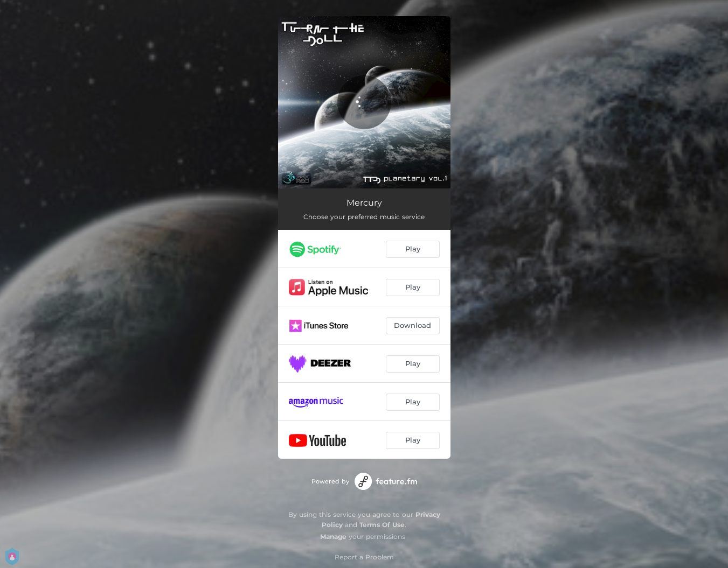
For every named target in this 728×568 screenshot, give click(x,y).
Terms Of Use (382, 525)
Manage (333, 537)
